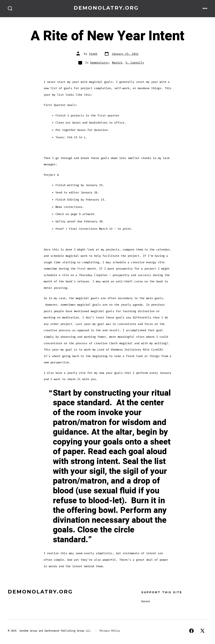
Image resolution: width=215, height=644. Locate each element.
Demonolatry (100, 63)
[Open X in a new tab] (202, 631)
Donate (146, 601)
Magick (117, 63)
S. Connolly (135, 63)
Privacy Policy (110, 631)
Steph (93, 54)
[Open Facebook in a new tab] (191, 631)
